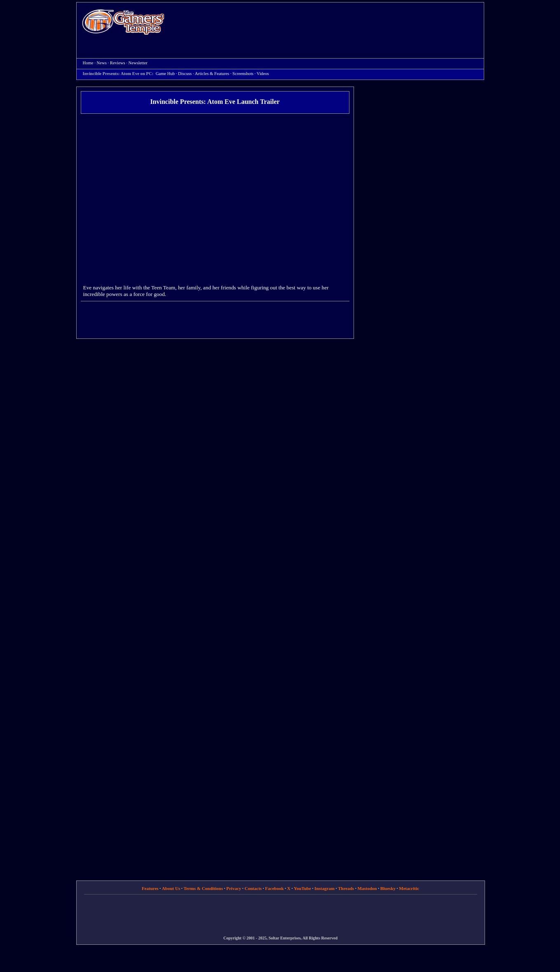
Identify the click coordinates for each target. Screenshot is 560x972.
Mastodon (367, 888)
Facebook (274, 888)
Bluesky (388, 888)
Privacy (234, 888)
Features (150, 888)
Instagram (325, 888)
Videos (263, 74)
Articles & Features (212, 74)
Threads (346, 888)
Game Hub (165, 74)
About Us (171, 888)
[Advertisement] (328, 23)
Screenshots (243, 74)
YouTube (302, 888)
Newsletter (138, 63)
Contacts (253, 888)
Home (123, 22)
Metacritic (409, 888)
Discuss (185, 74)
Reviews (118, 63)
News (102, 63)
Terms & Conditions (203, 888)
